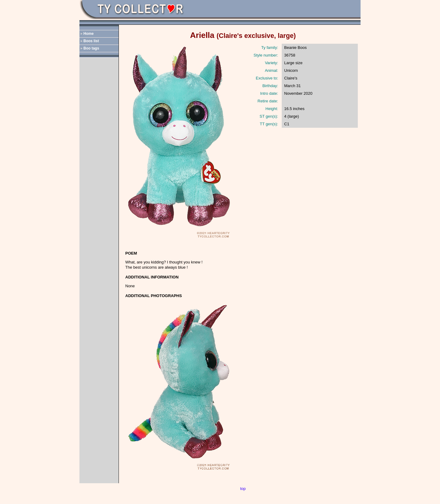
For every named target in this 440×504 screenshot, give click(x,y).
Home (88, 34)
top (243, 489)
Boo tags (91, 48)
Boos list (91, 41)
